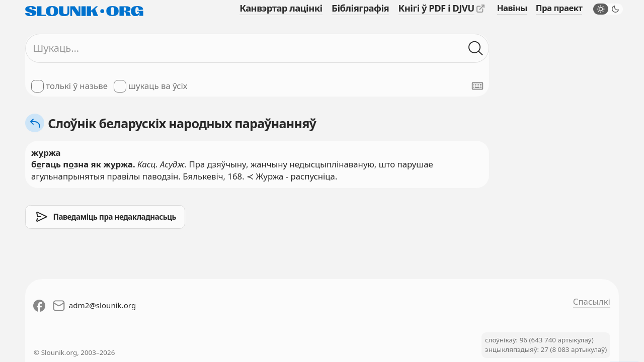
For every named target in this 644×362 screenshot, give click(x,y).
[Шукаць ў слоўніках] (476, 48)
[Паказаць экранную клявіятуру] (477, 86)
